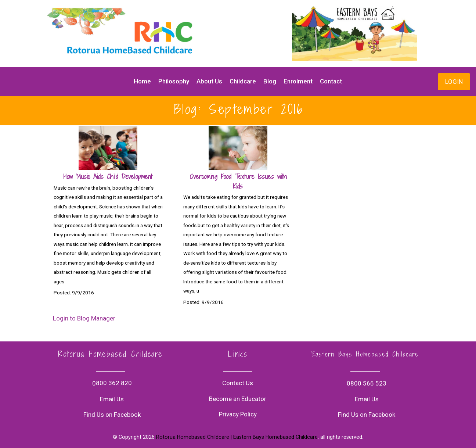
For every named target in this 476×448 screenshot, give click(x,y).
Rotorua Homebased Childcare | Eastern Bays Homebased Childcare (237, 437)
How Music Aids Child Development (108, 177)
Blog (270, 81)
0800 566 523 (367, 383)
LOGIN (454, 82)
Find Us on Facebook (112, 415)
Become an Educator (238, 399)
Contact (331, 81)
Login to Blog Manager (84, 318)
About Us (209, 81)
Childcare (243, 81)
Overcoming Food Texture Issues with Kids (238, 181)
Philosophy (174, 81)
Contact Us (238, 383)
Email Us (112, 399)
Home (142, 81)
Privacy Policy (238, 414)
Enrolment (298, 81)
